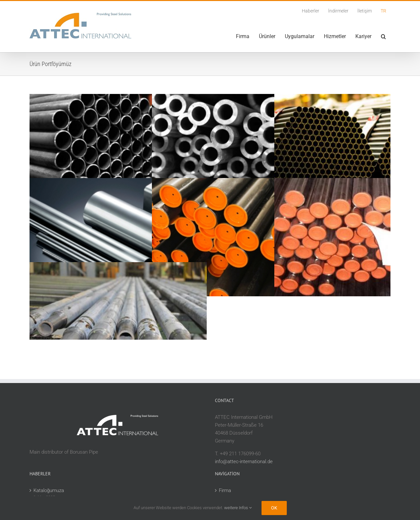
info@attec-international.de (244, 462)
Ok (274, 508)
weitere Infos (238, 508)
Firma (225, 490)
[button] (383, 36)
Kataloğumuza (49, 490)
